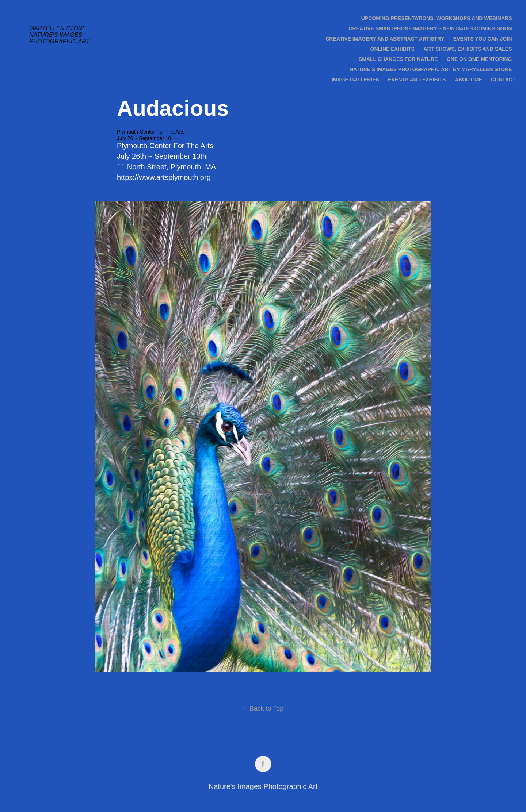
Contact (503, 80)
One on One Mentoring (479, 59)
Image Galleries (355, 80)
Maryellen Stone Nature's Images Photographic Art (59, 35)
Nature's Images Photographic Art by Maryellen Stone (431, 69)
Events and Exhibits (417, 80)
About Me (468, 80)
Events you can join (483, 39)
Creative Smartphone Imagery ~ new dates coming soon (430, 28)
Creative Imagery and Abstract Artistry (385, 39)
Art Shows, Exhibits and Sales (468, 49)
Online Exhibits (392, 49)
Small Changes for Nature (398, 59)
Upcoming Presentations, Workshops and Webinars (437, 18)
